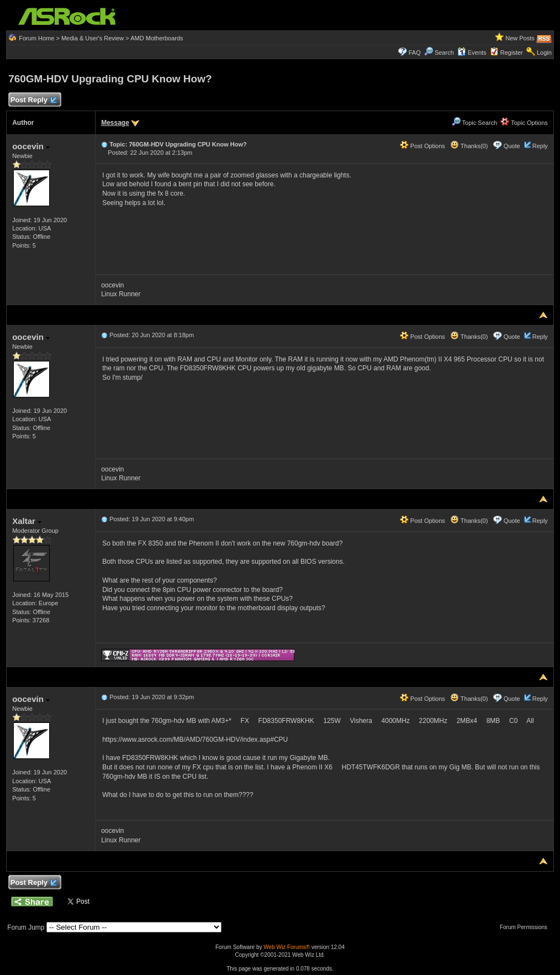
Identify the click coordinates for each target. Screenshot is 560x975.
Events (472, 53)
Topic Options (524, 123)
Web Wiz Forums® (287, 947)
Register (512, 53)
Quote (512, 146)
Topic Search (474, 123)
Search (444, 53)
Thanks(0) (469, 146)
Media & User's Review (93, 38)
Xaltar (27, 521)
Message (115, 123)
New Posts (520, 38)
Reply (540, 146)
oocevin (31, 146)
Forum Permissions (526, 927)
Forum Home (36, 38)
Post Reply (33, 100)
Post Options (422, 146)
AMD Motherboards (157, 38)
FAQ (415, 53)
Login (544, 53)
